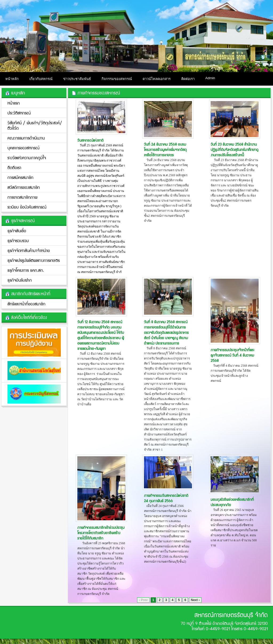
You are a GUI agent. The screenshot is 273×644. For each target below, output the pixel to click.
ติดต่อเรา (188, 79)
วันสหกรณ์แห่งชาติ (90, 140)
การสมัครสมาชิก (20, 177)
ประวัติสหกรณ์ (19, 113)
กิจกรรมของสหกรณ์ (117, 79)
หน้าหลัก (12, 79)
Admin (210, 78)
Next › (195, 600)
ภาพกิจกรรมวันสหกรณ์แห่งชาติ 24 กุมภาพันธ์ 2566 (166, 498)
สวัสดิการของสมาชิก (24, 187)
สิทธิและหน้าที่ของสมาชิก (26, 304)
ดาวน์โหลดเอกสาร (157, 79)
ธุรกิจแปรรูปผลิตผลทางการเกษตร (34, 260)
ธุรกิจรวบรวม (18, 240)
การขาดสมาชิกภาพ (22, 197)
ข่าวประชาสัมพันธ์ (77, 79)
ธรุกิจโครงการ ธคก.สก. (26, 270)
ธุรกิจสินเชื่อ (17, 231)
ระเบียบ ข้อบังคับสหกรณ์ (27, 207)
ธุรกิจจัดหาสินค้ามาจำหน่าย (29, 250)
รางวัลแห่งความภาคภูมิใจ (27, 157)
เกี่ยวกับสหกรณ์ (41, 79)
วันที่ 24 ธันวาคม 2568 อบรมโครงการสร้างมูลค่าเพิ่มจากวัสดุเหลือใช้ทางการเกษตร (165, 149)
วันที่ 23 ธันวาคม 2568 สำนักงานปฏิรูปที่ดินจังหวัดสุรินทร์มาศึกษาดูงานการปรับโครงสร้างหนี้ (234, 149)
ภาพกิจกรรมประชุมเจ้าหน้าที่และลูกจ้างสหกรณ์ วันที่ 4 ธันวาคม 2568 (232, 355)
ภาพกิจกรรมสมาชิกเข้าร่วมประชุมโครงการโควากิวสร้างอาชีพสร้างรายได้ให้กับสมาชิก (101, 533)
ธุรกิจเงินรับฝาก (20, 280)
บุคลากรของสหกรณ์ (23, 148)
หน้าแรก (14, 103)
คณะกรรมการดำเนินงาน (26, 138)
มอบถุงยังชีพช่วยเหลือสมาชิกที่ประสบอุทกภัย (232, 502)
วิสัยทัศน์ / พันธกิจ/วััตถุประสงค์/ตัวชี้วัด (35, 125)
